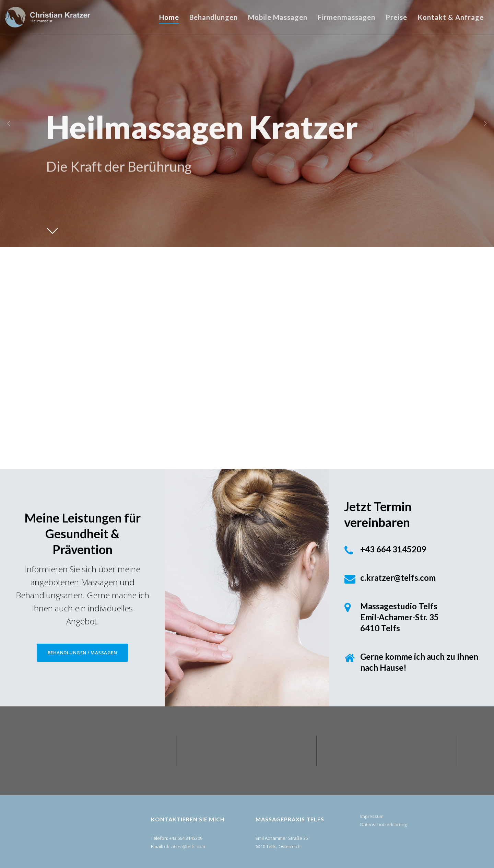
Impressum (372, 816)
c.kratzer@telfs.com (185, 846)
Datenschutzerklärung (384, 824)
